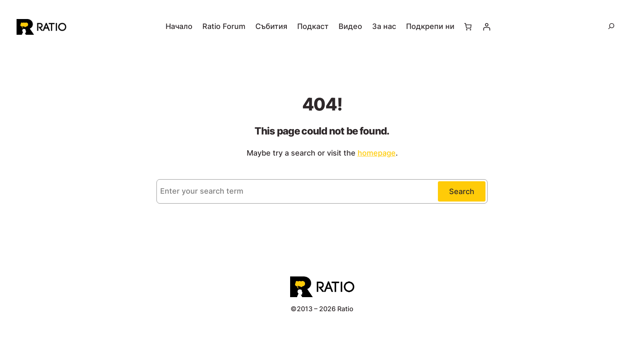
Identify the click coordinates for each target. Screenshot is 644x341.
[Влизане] (487, 27)
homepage (377, 153)
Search (462, 191)
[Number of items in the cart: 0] (468, 27)
